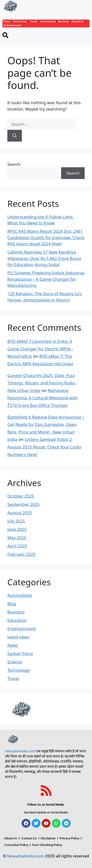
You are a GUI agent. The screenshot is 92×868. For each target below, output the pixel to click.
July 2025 (16, 521)
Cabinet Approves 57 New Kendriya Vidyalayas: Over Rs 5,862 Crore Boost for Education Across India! (44, 258)
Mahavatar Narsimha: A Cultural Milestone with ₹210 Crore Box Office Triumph (43, 398)
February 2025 (21, 554)
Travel (33, 21)
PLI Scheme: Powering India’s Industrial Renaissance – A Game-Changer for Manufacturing (46, 279)
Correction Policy (16, 845)
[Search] (15, 136)
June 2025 (17, 529)
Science (15, 662)
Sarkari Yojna (20, 653)
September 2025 (23, 504)
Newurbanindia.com (26, 856)
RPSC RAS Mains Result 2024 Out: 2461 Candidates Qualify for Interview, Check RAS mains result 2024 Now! (46, 237)
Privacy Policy (69, 838)
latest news (18, 637)
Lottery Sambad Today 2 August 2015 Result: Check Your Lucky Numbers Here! (44, 447)
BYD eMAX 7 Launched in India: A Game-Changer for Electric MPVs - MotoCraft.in (40, 349)
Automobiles (48, 21)
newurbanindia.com (20, 751)
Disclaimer (48, 838)
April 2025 (17, 546)
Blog (12, 604)
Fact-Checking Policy (47, 845)
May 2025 (17, 538)
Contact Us (29, 838)
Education (78, 21)
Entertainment (12, 25)
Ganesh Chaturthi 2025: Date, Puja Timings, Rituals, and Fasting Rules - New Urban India (42, 383)
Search (14, 164)
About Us (11, 838)
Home (7, 21)
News (13, 645)
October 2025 (21, 496)
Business (64, 21)
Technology (20, 21)
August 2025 (20, 513)
